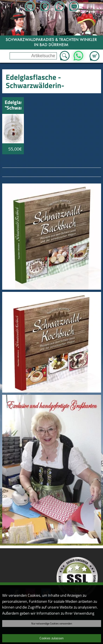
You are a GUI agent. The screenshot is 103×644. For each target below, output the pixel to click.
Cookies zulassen (51, 638)
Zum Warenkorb (94, 53)
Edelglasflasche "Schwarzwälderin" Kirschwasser (13, 105)
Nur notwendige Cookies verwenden (52, 623)
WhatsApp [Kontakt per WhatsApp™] (78, 54)
